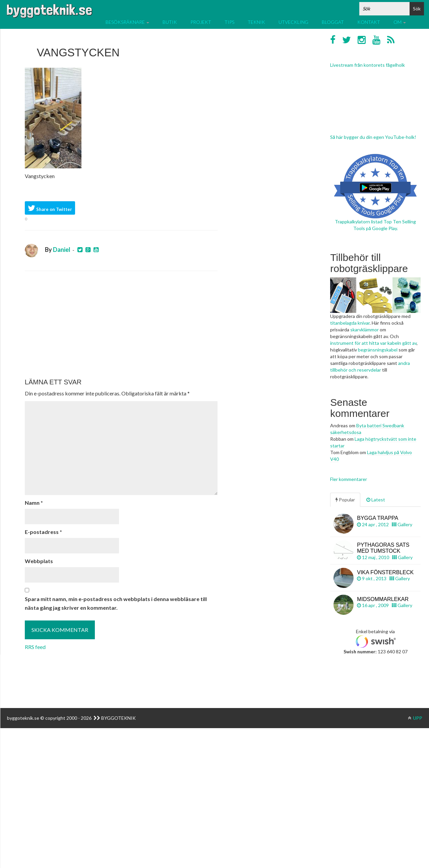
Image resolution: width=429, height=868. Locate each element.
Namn (34, 503)
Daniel (62, 250)
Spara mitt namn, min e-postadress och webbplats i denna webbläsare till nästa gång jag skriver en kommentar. (116, 603)
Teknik (256, 22)
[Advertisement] (121, 325)
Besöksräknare (127, 22)
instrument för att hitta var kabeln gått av (373, 343)
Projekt (201, 22)
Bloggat (333, 22)
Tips (229, 22)
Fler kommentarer (349, 479)
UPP (415, 718)
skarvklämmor (364, 330)
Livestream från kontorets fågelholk (367, 65)
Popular (345, 500)
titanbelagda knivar (350, 323)
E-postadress (43, 532)
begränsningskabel (378, 350)
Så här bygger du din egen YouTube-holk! (373, 137)
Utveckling (293, 22)
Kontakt (369, 22)
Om (400, 22)
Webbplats (39, 561)
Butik (170, 22)
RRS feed (35, 647)
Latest (376, 500)
